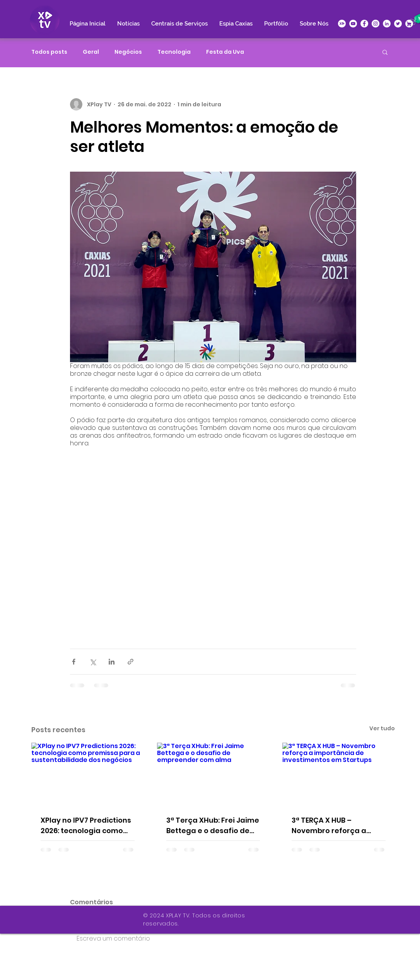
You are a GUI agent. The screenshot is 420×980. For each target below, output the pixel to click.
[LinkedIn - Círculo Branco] (387, 24)
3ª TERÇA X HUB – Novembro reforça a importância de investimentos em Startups (329, 826)
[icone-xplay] (342, 24)
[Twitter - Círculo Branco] (398, 24)
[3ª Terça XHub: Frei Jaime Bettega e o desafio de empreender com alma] (213, 774)
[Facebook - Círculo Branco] (364, 24)
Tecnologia (174, 52)
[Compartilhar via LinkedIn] (112, 662)
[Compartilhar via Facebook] (74, 662)
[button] (385, 52)
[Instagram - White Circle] (376, 24)
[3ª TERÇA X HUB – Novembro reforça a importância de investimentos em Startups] (339, 774)
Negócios (128, 52)
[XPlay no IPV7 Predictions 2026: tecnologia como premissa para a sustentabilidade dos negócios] (88, 774)
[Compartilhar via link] (131, 662)
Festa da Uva (225, 52)
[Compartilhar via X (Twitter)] (93, 662)
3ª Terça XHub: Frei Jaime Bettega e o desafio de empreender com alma (213, 826)
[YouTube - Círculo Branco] (353, 24)
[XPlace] (409, 24)
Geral (91, 52)
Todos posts (49, 52)
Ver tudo (382, 728)
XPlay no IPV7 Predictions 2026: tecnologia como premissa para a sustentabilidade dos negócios (86, 826)
